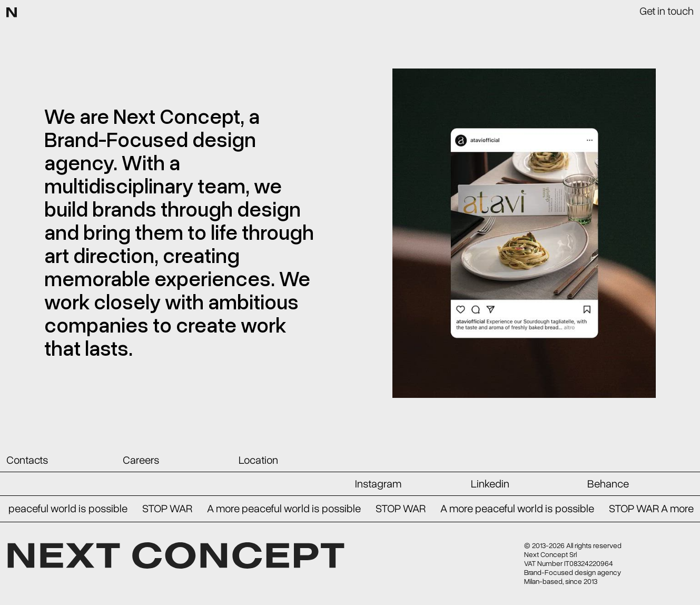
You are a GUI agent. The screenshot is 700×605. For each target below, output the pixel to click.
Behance (608, 484)
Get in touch (667, 10)
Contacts (27, 460)
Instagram (378, 484)
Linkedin (490, 484)
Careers (141, 460)
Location (258, 460)
